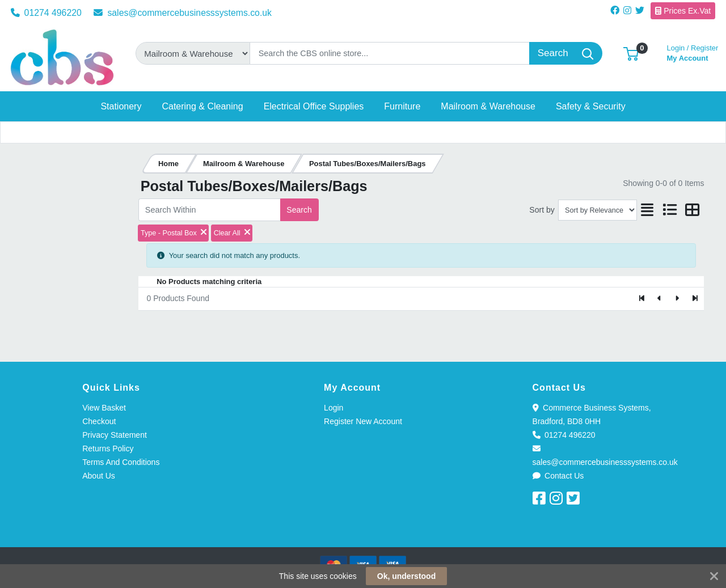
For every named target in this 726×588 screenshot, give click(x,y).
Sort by (542, 210)
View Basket (104, 408)
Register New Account (363, 421)
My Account (693, 52)
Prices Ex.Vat (683, 11)
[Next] (677, 299)
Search (299, 210)
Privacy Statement (115, 435)
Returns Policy (108, 449)
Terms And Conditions (121, 462)
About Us (99, 476)
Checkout (99, 421)
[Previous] (660, 299)
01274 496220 (46, 13)
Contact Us (558, 476)
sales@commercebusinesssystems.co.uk (183, 13)
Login (334, 408)
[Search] (390, 53)
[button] (631, 53)
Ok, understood (406, 576)
